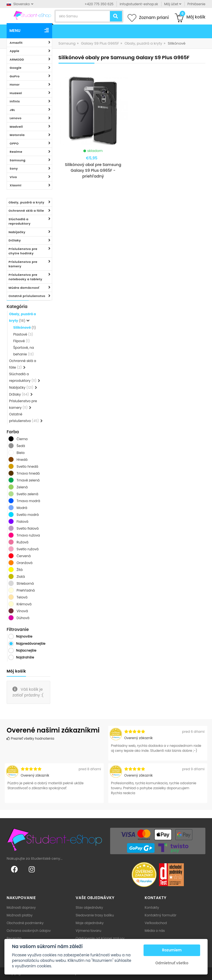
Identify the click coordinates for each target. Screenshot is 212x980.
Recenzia (14, 938)
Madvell (16, 127)
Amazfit (16, 43)
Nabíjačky (17, 232)
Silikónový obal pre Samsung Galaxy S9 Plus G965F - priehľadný (93, 170)
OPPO (14, 143)
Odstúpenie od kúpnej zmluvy (100, 938)
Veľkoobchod (156, 923)
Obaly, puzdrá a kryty (26, 202)
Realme (16, 152)
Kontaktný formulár (161, 915)
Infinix (15, 101)
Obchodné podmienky (25, 923)
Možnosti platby (20, 915)
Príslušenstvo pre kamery (23, 264)
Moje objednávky (90, 923)
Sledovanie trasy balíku (95, 915)
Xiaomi (16, 185)
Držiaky (15, 240)
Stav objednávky (89, 907)
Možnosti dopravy (21, 907)
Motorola (17, 135)
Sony (14, 168)
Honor (15, 85)
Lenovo (16, 118)
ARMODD (17, 59)
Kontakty (152, 907)
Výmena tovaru (88, 931)
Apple (14, 51)
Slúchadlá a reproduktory (20, 221)
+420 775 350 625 (99, 4)
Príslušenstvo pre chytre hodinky (23, 251)
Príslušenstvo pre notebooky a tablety (25, 277)
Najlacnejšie (26, 650)
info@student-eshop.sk (139, 4)
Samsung (18, 160)
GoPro (15, 76)
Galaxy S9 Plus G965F (100, 43)
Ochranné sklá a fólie (26, 211)
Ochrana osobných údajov (29, 931)
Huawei (16, 93)
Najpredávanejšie (31, 643)
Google (16, 68)
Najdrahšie (25, 657)
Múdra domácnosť (24, 288)
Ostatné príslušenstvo (27, 296)
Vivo (13, 177)
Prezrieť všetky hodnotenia (30, 738)
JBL (12, 110)
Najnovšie (24, 636)
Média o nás (155, 931)
